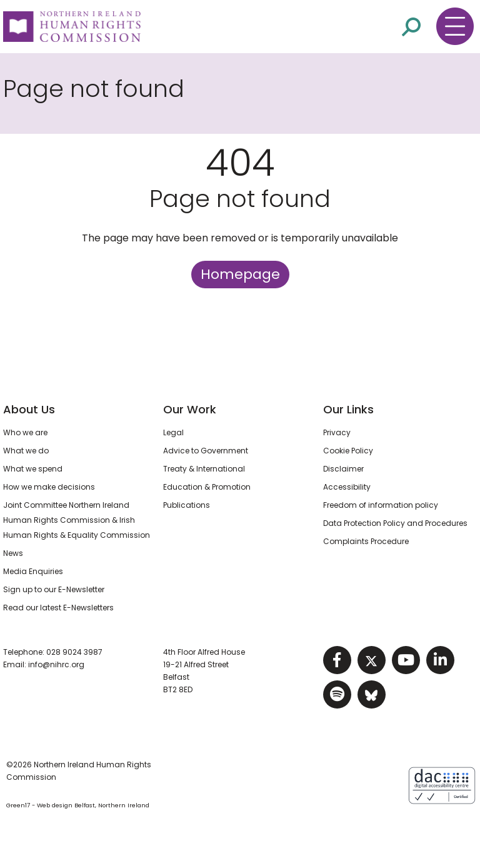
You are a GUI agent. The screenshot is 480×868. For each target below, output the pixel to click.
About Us (29, 409)
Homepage (240, 274)
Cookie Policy (348, 451)
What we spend (33, 469)
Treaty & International (204, 469)
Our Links (348, 409)
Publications (187, 505)
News (13, 553)
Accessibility (347, 487)
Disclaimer (343, 469)
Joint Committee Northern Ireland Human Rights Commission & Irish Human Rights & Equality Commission (77, 520)
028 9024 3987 (74, 652)
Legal (173, 432)
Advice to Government (206, 451)
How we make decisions (49, 487)
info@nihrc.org (56, 664)
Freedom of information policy (381, 505)
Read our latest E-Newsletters (58, 608)
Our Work (190, 409)
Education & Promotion (207, 487)
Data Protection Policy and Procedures (395, 523)
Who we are (25, 432)
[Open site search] (411, 27)
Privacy (337, 432)
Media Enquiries (33, 571)
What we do (26, 451)
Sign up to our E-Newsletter (54, 589)
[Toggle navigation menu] (455, 26)
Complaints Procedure (366, 541)
